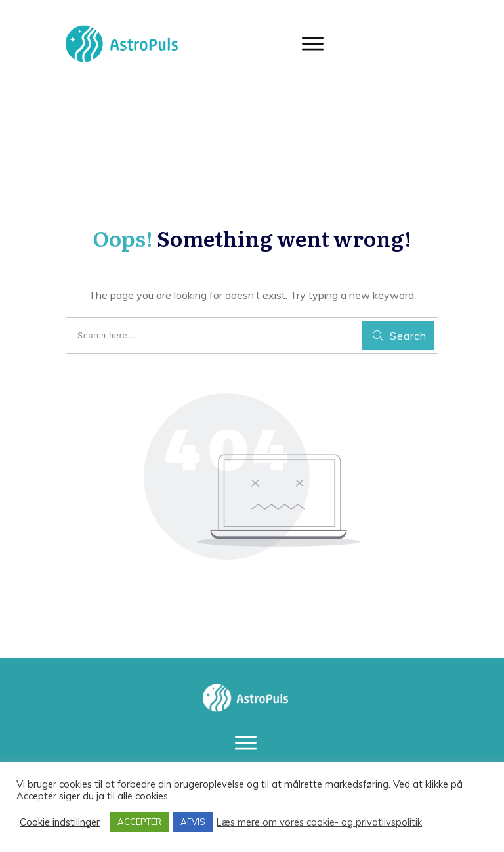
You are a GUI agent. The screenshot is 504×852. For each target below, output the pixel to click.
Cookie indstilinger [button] (60, 822)
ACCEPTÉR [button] (139, 822)
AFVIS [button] (193, 822)
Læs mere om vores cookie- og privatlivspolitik (319, 822)
